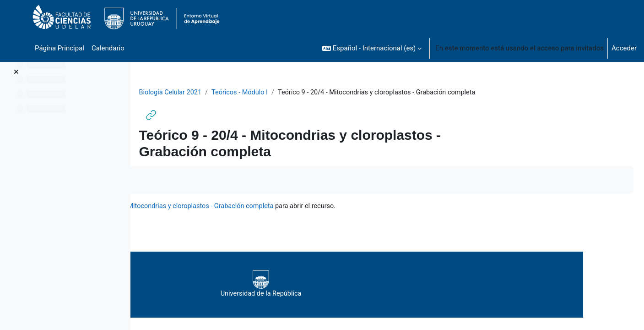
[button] (372, 48)
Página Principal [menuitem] (60, 48)
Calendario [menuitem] (108, 48)
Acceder (624, 48)
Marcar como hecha (187, 180)
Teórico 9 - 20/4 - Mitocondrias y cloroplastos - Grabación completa (319, 207)
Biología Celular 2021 (229, 93)
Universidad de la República (380, 285)
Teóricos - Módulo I (301, 93)
